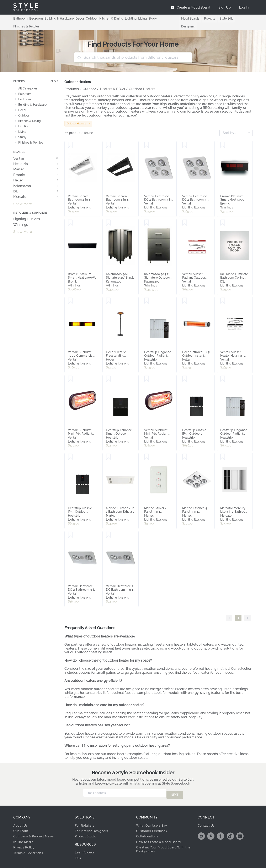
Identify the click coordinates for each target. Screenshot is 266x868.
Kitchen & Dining (106, 18)
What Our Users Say (153, 815)
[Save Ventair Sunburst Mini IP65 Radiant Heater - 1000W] (70, 371)
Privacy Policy (25, 838)
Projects (206, 19)
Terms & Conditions (29, 843)
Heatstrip (36, 156)
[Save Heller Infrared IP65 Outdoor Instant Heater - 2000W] (185, 293)
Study (145, 18)
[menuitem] (244, 7)
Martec (36, 161)
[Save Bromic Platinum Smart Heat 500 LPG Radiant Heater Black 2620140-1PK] (223, 137)
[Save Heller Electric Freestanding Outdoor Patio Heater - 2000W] (108, 293)
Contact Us (207, 815)
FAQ (78, 848)
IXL (36, 184)
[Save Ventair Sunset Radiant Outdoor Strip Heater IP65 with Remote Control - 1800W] (185, 215)
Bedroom (34, 18)
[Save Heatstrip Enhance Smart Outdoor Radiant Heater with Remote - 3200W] (108, 371)
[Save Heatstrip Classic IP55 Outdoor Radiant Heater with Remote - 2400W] (70, 449)
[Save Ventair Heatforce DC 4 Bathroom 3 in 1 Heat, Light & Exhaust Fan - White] (147, 137)
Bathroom (20, 18)
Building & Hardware (57, 18)
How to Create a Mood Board (160, 832)
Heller (36, 172)
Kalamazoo (36, 178)
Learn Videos (86, 843)
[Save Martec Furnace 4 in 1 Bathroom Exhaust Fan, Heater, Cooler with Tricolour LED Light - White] (108, 449)
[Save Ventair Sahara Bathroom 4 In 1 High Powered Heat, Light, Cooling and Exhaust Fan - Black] (108, 137)
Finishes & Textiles (163, 18)
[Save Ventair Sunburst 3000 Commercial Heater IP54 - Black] (70, 293)
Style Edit (224, 19)
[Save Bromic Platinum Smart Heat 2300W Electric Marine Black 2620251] (70, 215)
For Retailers (85, 815)
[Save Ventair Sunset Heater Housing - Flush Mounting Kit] (223, 293)
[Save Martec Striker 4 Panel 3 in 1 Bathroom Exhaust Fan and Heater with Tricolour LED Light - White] (147, 449)
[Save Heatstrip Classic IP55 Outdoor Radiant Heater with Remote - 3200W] (185, 371)
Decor (76, 18)
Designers (242, 19)
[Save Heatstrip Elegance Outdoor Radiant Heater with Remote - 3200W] (223, 371)
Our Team (21, 821)
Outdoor (88, 18)
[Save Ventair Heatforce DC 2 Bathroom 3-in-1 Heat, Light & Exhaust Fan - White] (70, 527)
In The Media (24, 832)
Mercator (36, 189)
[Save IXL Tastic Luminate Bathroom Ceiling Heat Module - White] (223, 215)
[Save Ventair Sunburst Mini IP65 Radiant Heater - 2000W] (147, 371)
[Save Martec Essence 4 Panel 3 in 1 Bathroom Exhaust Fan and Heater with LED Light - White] (185, 449)
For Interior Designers (93, 821)
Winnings (21, 217)
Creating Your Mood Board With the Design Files (163, 839)
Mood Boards (187, 19)
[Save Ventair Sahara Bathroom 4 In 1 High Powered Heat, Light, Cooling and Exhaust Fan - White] (70, 137)
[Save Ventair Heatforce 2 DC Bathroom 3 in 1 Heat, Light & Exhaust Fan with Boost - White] (108, 527)
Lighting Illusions (27, 211)
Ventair (36, 151)
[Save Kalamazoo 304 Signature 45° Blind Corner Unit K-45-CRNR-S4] (108, 215)
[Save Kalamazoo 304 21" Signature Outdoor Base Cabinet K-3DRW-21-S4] (147, 215)
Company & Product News (35, 826)
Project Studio (87, 826)
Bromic (36, 167)
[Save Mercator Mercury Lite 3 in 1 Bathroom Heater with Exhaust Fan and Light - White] (223, 449)
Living (136, 18)
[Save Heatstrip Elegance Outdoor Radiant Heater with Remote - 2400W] (147, 293)
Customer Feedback (153, 821)
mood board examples (125, 746)
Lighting (124, 18)
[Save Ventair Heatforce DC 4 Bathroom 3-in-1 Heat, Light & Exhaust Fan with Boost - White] (185, 137)
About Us (21, 815)
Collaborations (148, 826)
